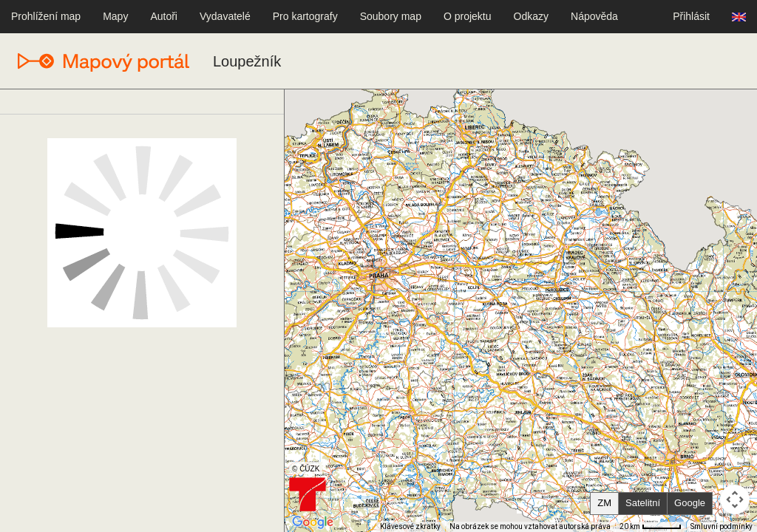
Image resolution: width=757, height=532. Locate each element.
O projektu (468, 16)
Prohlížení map (46, 16)
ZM (604, 503)
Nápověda (594, 16)
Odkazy (531, 16)
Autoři (164, 16)
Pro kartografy (305, 16)
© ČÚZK (306, 469)
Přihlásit (691, 16)
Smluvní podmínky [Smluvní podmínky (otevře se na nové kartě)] (722, 526)
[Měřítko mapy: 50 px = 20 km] (651, 527)
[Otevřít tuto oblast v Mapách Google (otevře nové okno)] (313, 522)
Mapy (115, 16)
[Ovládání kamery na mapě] (735, 499)
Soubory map (391, 16)
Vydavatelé (225, 16)
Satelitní (643, 503)
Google (690, 503)
